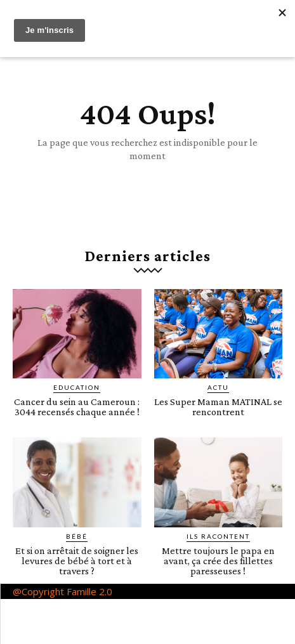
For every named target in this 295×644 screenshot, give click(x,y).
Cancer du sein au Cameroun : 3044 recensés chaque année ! (77, 407)
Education (77, 387)
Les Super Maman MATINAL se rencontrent (218, 407)
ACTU (218, 387)
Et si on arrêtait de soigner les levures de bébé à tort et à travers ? (77, 561)
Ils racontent (218, 536)
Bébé (77, 536)
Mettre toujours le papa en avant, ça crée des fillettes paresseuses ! (218, 561)
